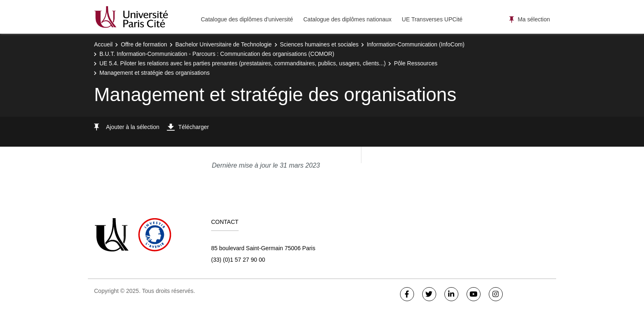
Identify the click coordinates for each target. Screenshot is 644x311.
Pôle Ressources (416, 63)
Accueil (103, 44)
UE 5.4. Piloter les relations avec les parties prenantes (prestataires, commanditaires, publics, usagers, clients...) (243, 63)
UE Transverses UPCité (432, 19)
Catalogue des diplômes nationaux (347, 19)
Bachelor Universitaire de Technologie (224, 44)
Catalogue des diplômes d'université (247, 19)
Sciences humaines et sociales (319, 44)
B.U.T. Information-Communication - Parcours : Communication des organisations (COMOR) (217, 54)
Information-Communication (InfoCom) (416, 44)
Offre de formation (144, 44)
